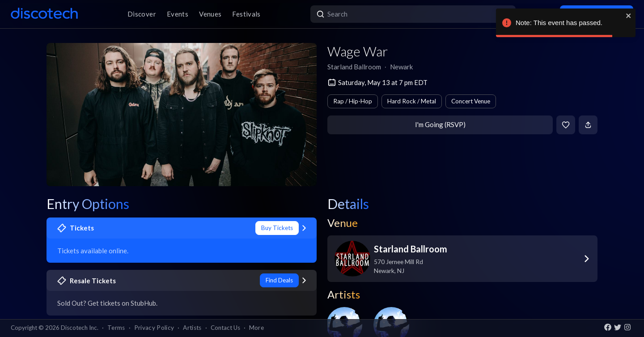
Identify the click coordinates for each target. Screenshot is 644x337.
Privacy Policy (154, 328)
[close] (629, 16)
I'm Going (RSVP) (440, 124)
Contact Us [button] (225, 328)
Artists (192, 328)
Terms (116, 328)
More (256, 328)
